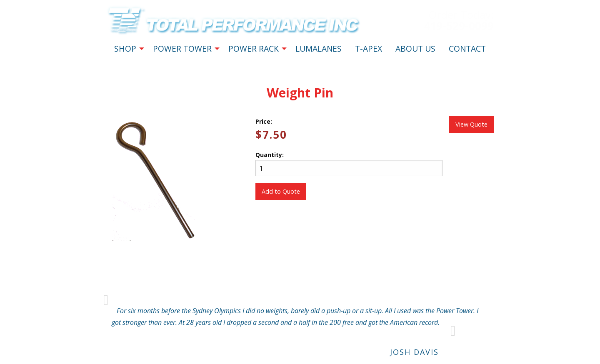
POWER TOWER (182, 49)
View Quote (471, 124)
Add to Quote (281, 191)
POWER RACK (254, 49)
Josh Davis (414, 352)
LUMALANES (319, 49)
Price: (264, 121)
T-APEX (369, 49)
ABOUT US (415, 49)
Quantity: (349, 163)
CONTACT (467, 49)
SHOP (125, 49)
